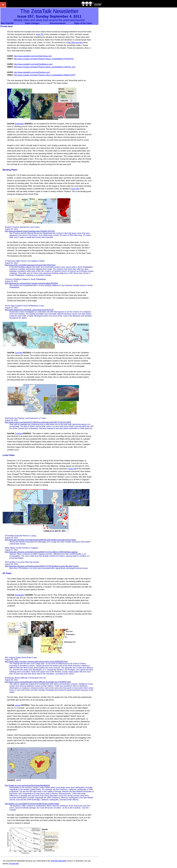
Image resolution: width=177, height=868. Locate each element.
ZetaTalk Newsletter (59, 861)
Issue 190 (75, 189)
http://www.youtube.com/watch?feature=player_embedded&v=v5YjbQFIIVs (44, 59)
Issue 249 (72, 469)
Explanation (20, 124)
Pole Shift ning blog (75, 43)
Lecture (18, 705)
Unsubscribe (14, 864)
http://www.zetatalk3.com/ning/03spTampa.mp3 (33, 56)
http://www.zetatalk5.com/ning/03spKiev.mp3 (32, 72)
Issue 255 (40, 34)
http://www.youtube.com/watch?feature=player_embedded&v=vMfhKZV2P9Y (45, 75)
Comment (19, 353)
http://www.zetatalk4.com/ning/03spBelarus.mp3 (33, 64)
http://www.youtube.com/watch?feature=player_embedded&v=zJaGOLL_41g (45, 67)
